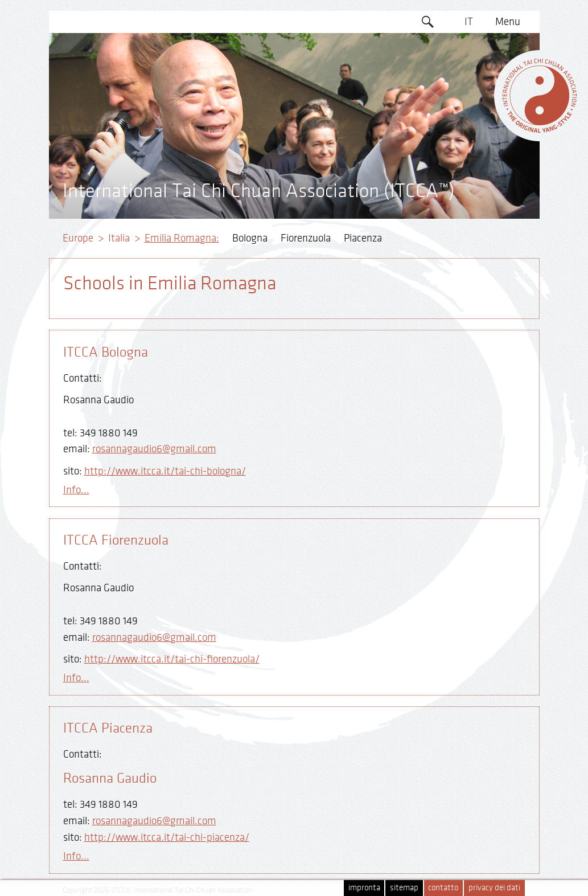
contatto (443, 888)
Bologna (250, 238)
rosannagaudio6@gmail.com (154, 449)
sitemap (404, 888)
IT (469, 22)
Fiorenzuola (306, 238)
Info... (76, 490)
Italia (119, 238)
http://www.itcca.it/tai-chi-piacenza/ (167, 837)
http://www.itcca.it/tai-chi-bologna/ (165, 471)
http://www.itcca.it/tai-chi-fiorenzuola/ (172, 659)
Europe (78, 238)
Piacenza (363, 238)
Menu (508, 22)
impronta (364, 888)
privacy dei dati (494, 888)
